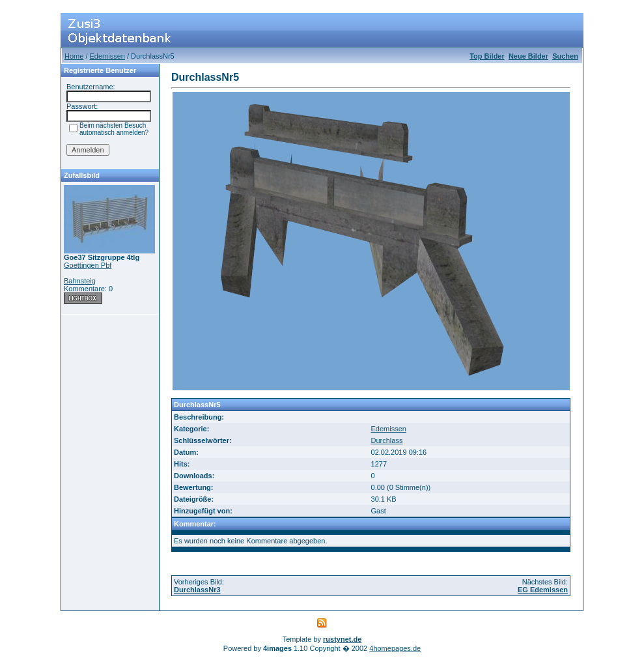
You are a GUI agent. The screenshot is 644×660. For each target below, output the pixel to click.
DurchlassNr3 (197, 590)
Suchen (565, 56)
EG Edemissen (543, 590)
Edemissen (107, 56)
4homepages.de (395, 648)
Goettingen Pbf (88, 265)
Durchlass (387, 440)
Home (74, 56)
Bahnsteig (80, 281)
